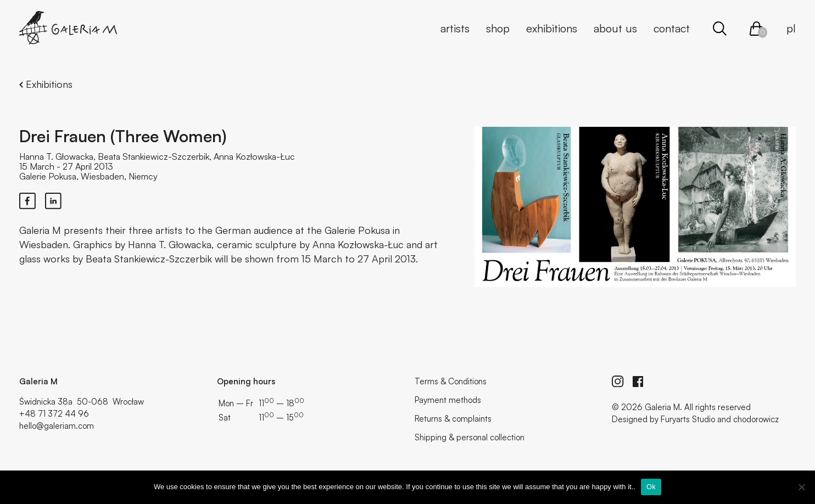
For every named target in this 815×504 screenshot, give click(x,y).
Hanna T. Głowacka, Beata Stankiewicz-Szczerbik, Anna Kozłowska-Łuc (157, 156)
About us (615, 28)
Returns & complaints (453, 419)
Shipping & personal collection (470, 437)
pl (791, 28)
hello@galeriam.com (57, 426)
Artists (455, 28)
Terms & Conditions (451, 381)
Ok (651, 487)
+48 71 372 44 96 (54, 414)
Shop (498, 28)
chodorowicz (756, 419)
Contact (672, 28)
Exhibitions (552, 28)
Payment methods (448, 400)
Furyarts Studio (688, 419)
